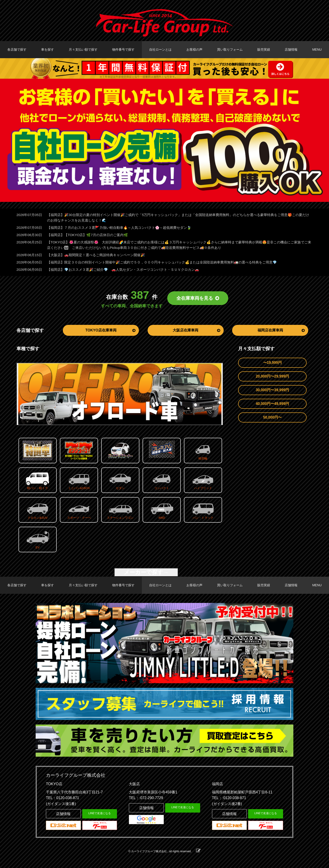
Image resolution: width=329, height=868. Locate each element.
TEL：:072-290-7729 (146, 798)
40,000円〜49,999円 (272, 404)
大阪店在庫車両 (196, 330)
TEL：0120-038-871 (62, 798)
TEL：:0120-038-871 (229, 798)
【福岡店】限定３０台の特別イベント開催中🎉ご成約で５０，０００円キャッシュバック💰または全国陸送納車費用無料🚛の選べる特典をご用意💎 (162, 262)
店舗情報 (291, 50)
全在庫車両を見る (198, 298)
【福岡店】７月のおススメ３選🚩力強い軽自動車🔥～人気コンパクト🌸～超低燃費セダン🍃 (119, 228)
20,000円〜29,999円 (272, 376)
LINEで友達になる (100, 813)
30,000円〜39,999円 (272, 390)
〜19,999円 (272, 363)
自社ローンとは (160, 50)
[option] (164, 140)
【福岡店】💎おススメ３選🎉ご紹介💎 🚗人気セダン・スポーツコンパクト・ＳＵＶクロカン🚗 (123, 270)
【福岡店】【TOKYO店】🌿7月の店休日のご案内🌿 (88, 235)
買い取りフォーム (230, 50)
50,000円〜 (272, 417)
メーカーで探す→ (146, 572)
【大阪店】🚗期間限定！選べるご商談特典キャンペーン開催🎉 (96, 255)
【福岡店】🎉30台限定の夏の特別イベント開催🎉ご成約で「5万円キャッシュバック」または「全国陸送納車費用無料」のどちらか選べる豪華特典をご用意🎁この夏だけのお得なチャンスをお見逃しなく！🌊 (178, 218)
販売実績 (264, 50)
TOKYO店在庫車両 (110, 330)
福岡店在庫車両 (281, 330)
